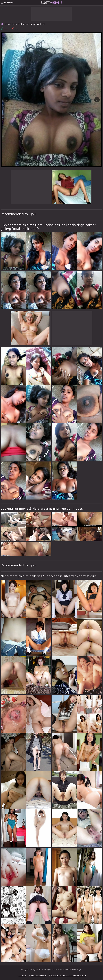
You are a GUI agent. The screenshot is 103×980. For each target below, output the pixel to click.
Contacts (21, 975)
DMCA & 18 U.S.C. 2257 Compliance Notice (68, 975)
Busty (52, 3)
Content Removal (38, 975)
